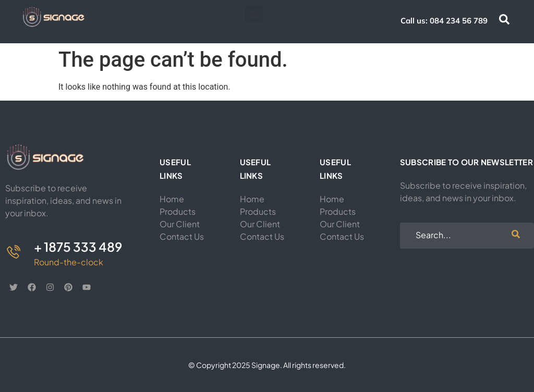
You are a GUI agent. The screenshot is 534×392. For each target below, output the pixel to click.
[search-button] (516, 236)
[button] (254, 14)
